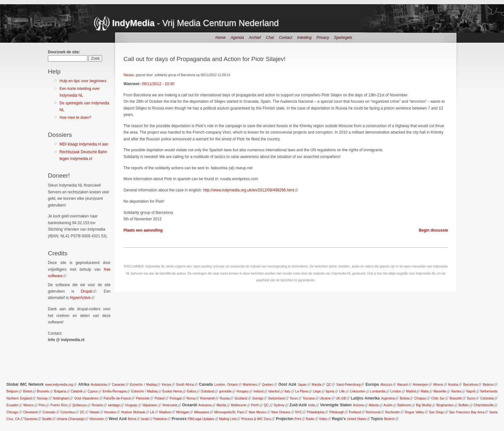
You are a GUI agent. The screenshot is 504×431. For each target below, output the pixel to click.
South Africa (185, 385)
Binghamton (445, 405)
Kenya (166, 385)
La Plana (301, 391)
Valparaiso (150, 405)
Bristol (27, 391)
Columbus (68, 412)
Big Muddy (424, 405)
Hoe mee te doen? (75, 118)
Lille (342, 391)
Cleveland (30, 412)
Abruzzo (386, 385)
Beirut (132, 419)
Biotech (389, 419)
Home (221, 38)
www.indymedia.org (59, 385)
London (396, 391)
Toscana (308, 398)
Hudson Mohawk (133, 412)
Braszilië (456, 398)
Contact (286, 38)
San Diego (436, 412)
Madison (165, 412)
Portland (355, 412)
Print (298, 419)
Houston (110, 412)
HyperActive (80, 298)
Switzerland (276, 398)
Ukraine (325, 398)
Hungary (243, 391)
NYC (298, 412)
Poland (160, 398)
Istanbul (274, 391)
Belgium (12, 391)
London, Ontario (226, 385)
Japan (302, 385)
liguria (330, 391)
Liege (317, 391)
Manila (316, 385)
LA (152, 412)
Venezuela (170, 405)
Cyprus (93, 391)
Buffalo (464, 405)
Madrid (411, 391)
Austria (453, 385)
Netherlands (489, 391)
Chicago (12, 412)
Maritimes (250, 385)
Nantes (456, 391)
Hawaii (94, 412)
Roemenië (208, 398)
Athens (438, 385)
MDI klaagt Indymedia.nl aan (84, 144)
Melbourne (239, 405)
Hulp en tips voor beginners (83, 81)
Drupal (86, 291)
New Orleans (281, 412)
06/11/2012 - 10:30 (158, 84)
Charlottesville (484, 405)
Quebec (268, 385)
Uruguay (131, 405)
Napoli (471, 391)
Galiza (191, 391)
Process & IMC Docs (256, 419)
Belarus (488, 385)
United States (356, 419)
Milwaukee (202, 412)
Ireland (259, 391)
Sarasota (31, 419)
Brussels (43, 391)
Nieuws (129, 75)
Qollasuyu (79, 405)
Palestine (160, 419)
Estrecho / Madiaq (143, 385)
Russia (225, 398)
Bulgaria (60, 391)
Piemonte (143, 398)
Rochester (392, 412)
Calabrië (77, 391)
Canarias (118, 385)
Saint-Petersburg (348, 385)
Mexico (29, 405)
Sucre (471, 398)
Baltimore (404, 405)
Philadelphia (316, 412)
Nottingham (61, 398)
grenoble (225, 391)
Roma (191, 398)
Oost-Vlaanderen (86, 398)
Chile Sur (438, 398)
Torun (294, 398)
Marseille (440, 391)
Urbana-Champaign (71, 419)
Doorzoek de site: (64, 52)
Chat (270, 38)
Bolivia (405, 398)
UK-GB (341, 398)
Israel (145, 419)
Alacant (402, 385)
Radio (310, 419)
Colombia (487, 398)
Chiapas (420, 398)
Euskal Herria (172, 391)
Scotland (241, 398)
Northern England (19, 398)
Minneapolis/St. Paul (229, 412)
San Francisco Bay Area (467, 412)
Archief (255, 38)
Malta (425, 391)
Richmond (373, 412)
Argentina (388, 398)
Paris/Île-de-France (117, 398)
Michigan (183, 412)
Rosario (97, 405)
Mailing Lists (228, 419)
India (311, 405)
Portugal (175, 398)
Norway (42, 398)
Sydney (279, 405)
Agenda (237, 38)
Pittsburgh (337, 412)
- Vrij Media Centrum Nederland (195, 23)
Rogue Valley (414, 412)
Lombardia (378, 391)
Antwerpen (420, 385)
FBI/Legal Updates (201, 419)
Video (323, 419)
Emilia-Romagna (114, 391)
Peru (42, 405)
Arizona (358, 405)
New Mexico (258, 412)
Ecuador (12, 405)
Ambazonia (99, 385)
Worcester (97, 419)
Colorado (49, 412)
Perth (255, 405)
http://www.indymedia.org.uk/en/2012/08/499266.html (249, 190)
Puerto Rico (59, 405)
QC (329, 385)
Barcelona (470, 385)
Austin (388, 405)
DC (82, 412)
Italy (287, 391)
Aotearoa (205, 405)
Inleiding (304, 38)
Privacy (323, 38)
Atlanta (374, 405)
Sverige (257, 398)
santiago (114, 405)
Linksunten (357, 391)
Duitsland (208, 391)
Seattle (47, 419)
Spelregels (343, 38)
